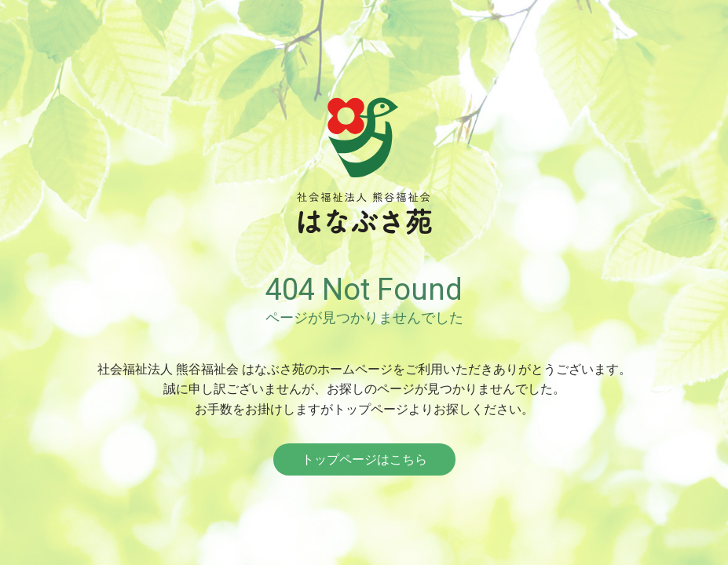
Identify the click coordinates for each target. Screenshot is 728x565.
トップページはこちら (364, 459)
